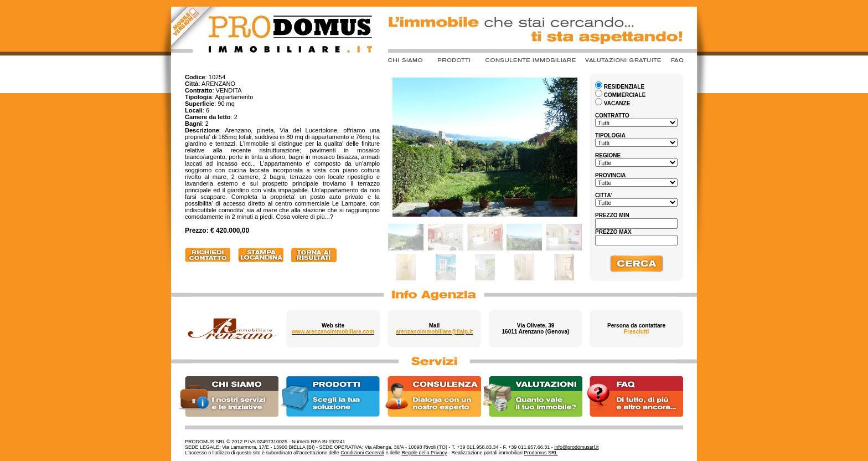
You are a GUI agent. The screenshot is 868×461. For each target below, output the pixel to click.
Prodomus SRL (541, 453)
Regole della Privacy (424, 453)
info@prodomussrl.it (576, 447)
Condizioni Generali (362, 453)
